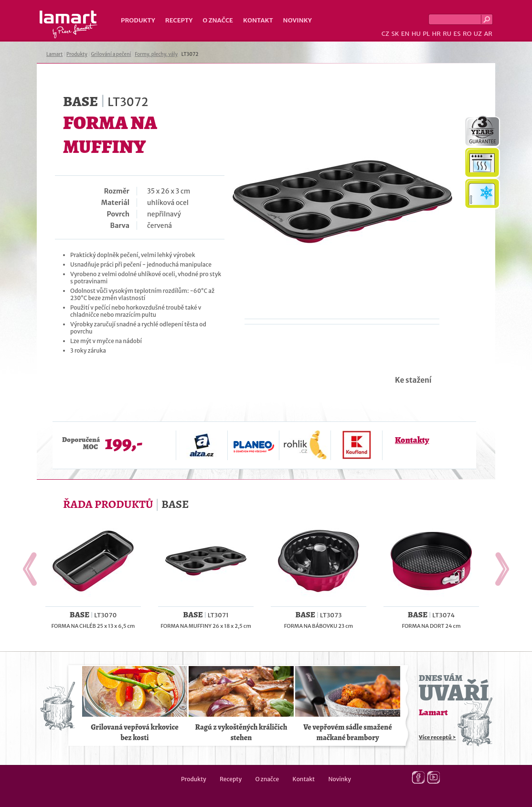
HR (436, 34)
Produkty (138, 20)
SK (395, 34)
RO (467, 34)
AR (488, 34)
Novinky (298, 20)
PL (426, 34)
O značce (218, 20)
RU (447, 34)
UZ (478, 34)
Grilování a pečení (111, 54)
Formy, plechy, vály (156, 54)
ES (457, 34)
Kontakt (258, 20)
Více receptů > (437, 737)
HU (416, 34)
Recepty (179, 20)
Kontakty (412, 440)
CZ (385, 34)
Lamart (69, 24)
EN (405, 34)
